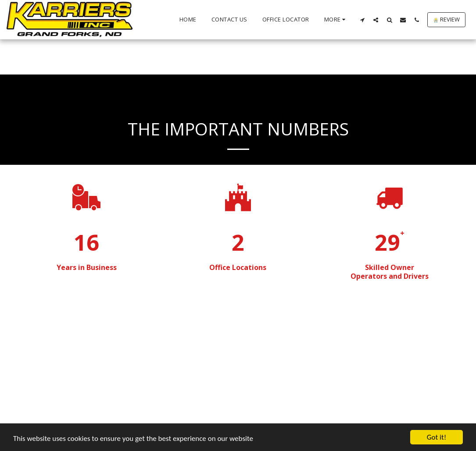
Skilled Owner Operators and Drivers (390, 272)
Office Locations (238, 267)
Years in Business (87, 267)
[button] (362, 20)
